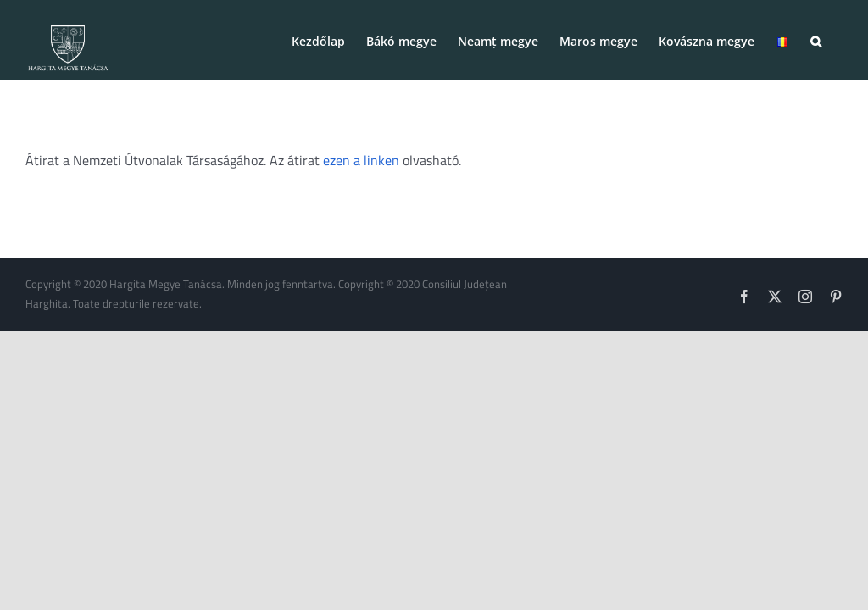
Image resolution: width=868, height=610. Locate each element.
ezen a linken (361, 160)
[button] (816, 40)
